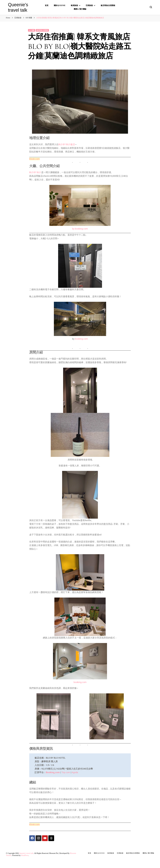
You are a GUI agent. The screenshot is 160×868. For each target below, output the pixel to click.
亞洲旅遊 (89, 5)
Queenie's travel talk (26, 853)
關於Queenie (60, 5)
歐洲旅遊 (74, 5)
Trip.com (66, 772)
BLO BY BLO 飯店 (67, 144)
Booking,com (53, 772)
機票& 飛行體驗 (80, 9)
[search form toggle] (151, 7)
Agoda (75, 772)
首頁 (47, 5)
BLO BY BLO (35, 172)
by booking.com (80, 229)
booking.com (81, 339)
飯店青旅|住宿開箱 (108, 5)
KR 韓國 (32, 30)
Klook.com (34, 159)
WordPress (25, 855)
